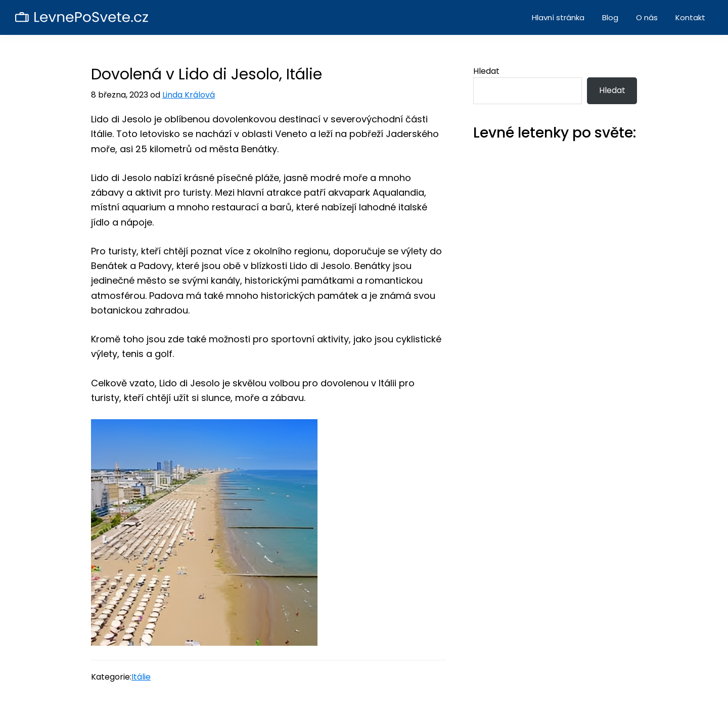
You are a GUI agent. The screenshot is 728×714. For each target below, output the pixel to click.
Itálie (141, 677)
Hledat (486, 71)
